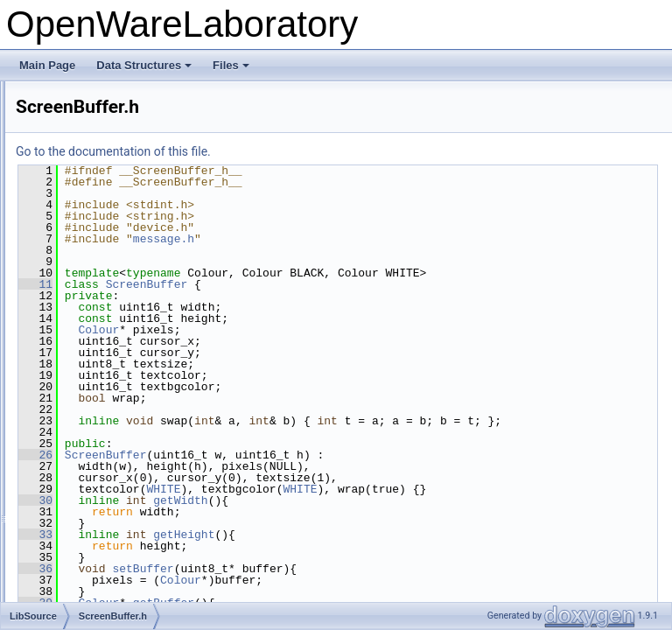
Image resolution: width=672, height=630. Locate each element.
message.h (382, 239)
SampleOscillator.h (101, 331)
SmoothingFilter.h (98, 562)
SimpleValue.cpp (97, 504)
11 (254, 284)
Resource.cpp (90, 292)
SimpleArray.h (90, 485)
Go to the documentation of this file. (332, 151)
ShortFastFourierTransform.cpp (131, 408)
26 (254, 466)
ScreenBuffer (366, 284)
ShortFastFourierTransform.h (125, 427)
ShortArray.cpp (92, 369)
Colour (317, 330)
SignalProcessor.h (100, 465)
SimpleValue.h (91, 523)
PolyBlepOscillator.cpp (110, 157)
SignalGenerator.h (100, 446)
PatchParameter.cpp (105, 100)
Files (231, 65)
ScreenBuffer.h (92, 350)
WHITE (382, 500)
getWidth (399, 512)
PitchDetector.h (93, 138)
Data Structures (144, 65)
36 (254, 580)
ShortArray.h (87, 388)
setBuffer (361, 580)
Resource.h (84, 311)
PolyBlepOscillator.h (105, 177)
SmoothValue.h (93, 581)
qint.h (70, 215)
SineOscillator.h (94, 542)
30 (254, 512)
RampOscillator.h (98, 254)
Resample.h (86, 273)
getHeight (402, 546)
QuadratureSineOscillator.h (121, 234)
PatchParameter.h (100, 119)
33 (254, 546)
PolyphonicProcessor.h (111, 196)
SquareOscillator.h (101, 600)
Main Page (47, 65)
